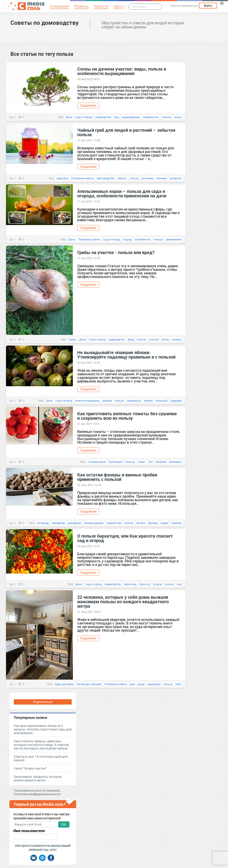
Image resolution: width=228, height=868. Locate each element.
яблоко (148, 401)
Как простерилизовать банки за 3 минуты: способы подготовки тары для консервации (43, 729)
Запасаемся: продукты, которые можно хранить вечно (38, 778)
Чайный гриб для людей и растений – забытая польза (126, 132)
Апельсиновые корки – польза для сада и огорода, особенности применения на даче (122, 193)
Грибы (72, 339)
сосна (178, 117)
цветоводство (106, 178)
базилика (175, 462)
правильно (134, 401)
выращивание (131, 117)
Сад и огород (84, 117)
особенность (151, 117)
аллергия (175, 178)
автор (165, 339)
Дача (69, 117)
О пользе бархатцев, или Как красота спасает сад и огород (125, 538)
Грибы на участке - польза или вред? (116, 252)
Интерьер (43, 523)
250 (151, 462)
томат (141, 462)
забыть (122, 178)
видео (165, 523)
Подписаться (43, 702)
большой (162, 401)
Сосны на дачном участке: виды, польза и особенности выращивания (122, 71)
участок (154, 339)
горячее (176, 523)
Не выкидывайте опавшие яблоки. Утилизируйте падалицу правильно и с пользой (126, 355)
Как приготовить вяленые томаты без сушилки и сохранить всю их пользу (127, 416)
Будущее (176, 401)
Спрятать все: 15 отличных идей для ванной (41, 758)
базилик (161, 462)
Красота (145, 584)
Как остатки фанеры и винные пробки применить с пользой (117, 477)
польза (166, 117)
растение (147, 178)
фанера (153, 523)
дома (141, 684)
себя (178, 684)
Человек (161, 178)
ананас (177, 339)
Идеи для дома (64, 684)
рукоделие (74, 523)
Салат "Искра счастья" (30, 768)
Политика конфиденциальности (37, 794)
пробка (141, 523)
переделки (58, 523)
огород (127, 239)
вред (131, 339)
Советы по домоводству (45, 23)
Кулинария (116, 462)
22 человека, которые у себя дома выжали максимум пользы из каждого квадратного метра (123, 601)
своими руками (94, 523)
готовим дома (97, 462)
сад (179, 584)
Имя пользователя (29, 831)
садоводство (103, 117)
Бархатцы (130, 584)
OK (64, 824)
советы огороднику (87, 401)
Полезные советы (82, 178)
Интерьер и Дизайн (89, 684)
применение (174, 239)
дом (132, 684)
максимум (154, 684)
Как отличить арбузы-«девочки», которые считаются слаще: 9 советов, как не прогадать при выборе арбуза (42, 745)
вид (117, 117)
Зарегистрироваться (184, 6)
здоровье (62, 178)
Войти (208, 6)
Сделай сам (114, 523)
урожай (107, 401)
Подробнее (88, 105)
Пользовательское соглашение (37, 790)
